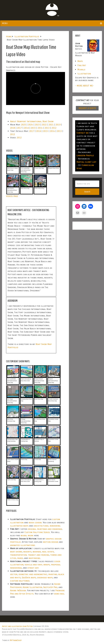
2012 (54, 128)
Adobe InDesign (18, 590)
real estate (48, 552)
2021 (51, 125)
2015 (33, 128)
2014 (40, 128)
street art (33, 568)
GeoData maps (29, 577)
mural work (27, 535)
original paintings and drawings (45, 529)
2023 (37, 125)
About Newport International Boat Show (32, 121)
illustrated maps (19, 526)
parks (20, 558)
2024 (30, 125)
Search (87, 192)
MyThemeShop (16, 640)
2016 (26, 128)
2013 (47, 128)
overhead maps (45, 577)
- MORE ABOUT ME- (84, 86)
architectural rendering (47, 526)
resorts (27, 552)
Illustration (84, 74)
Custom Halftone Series (37, 532)
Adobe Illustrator (32, 587)
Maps (80, 61)
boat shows (16, 552)
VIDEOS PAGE (12, 196)
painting (53, 574)
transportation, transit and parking (30, 555)
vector (14, 574)
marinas (37, 552)
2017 (19, 128)
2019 (58, 125)
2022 (44, 125)
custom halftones (20, 581)
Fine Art (82, 65)
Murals (81, 69)
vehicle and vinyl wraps (37, 565)
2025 (24, 125)
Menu (5, 23)
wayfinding (34, 558)
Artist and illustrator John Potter (17, 626)
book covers (35, 522)
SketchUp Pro (50, 587)
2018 (13, 128)
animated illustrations (23, 545)
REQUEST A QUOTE (87, 108)
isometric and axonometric (33, 574)
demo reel (59, 594)
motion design (51, 542)
